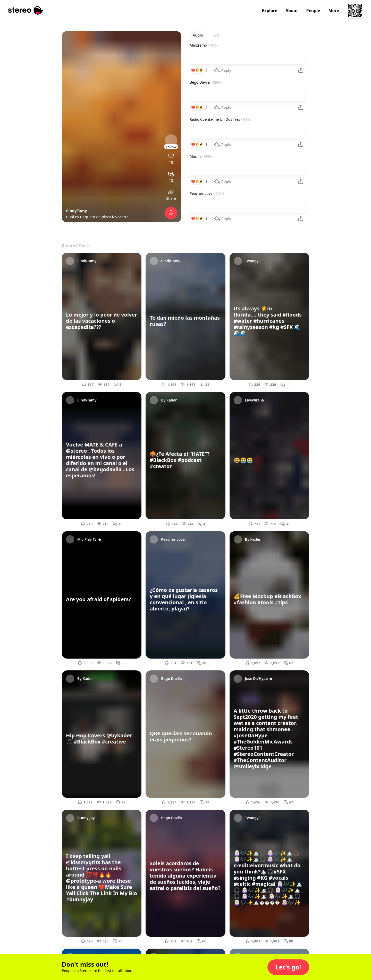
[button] (288, 967)
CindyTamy (77, 211)
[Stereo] (26, 10)
